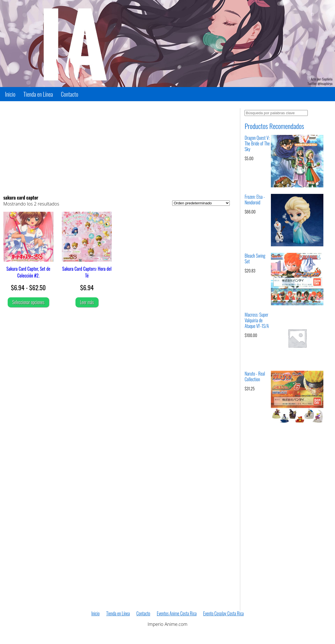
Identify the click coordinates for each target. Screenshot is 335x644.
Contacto (70, 94)
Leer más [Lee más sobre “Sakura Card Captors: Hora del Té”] (87, 302)
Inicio (10, 94)
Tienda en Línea (38, 94)
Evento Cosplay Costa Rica (223, 613)
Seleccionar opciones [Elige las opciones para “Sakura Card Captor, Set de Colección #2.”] (28, 302)
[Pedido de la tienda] (201, 203)
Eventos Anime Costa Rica (177, 613)
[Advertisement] (117, 148)
